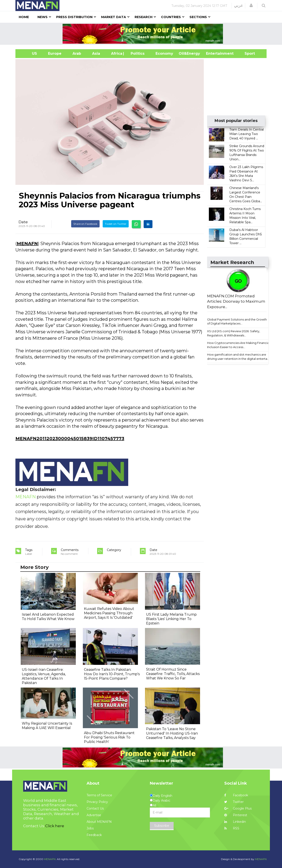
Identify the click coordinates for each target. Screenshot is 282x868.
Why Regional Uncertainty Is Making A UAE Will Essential (47, 726)
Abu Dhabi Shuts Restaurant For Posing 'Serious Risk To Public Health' (109, 737)
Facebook (236, 795)
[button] (251, 6)
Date (23, 222)
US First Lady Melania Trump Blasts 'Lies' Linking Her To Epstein (171, 619)
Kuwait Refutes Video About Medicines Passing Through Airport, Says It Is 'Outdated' (109, 613)
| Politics (136, 53)
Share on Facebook (85, 224)
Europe (55, 53)
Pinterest (236, 815)
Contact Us (95, 808)
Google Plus (238, 808)
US (29, 53)
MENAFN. (50, 859)
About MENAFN (99, 822)
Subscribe (162, 826)
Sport (247, 53)
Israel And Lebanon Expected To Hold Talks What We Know (48, 617)
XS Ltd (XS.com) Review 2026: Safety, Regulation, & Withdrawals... (234, 333)
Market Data (114, 17)
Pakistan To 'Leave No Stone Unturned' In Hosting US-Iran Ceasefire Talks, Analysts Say (172, 733)
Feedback (94, 835)
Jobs (90, 828)
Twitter (234, 802)
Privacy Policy (97, 802)
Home (24, 17)
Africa (116, 53)
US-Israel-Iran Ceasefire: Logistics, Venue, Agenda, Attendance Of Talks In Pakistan (44, 676)
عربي (238, 6)
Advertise (94, 815)
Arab (77, 53)
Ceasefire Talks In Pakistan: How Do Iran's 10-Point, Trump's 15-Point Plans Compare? (112, 674)
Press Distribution (74, 17)
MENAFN (27, 244)
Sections (198, 17)
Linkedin (235, 822)
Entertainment (213, 53)
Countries (171, 17)
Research (144, 17)
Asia (96, 53)
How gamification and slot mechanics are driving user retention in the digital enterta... (238, 357)
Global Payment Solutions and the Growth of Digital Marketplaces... (237, 322)
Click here (55, 826)
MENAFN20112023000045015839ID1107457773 (70, 439)
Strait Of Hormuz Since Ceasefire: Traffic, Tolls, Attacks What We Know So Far (173, 674)
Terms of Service (99, 795)
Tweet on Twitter (116, 224)
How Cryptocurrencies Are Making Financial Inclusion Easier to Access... (238, 345)
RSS (232, 828)
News (43, 17)
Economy (164, 53)
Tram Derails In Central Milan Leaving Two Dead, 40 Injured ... (247, 134)
